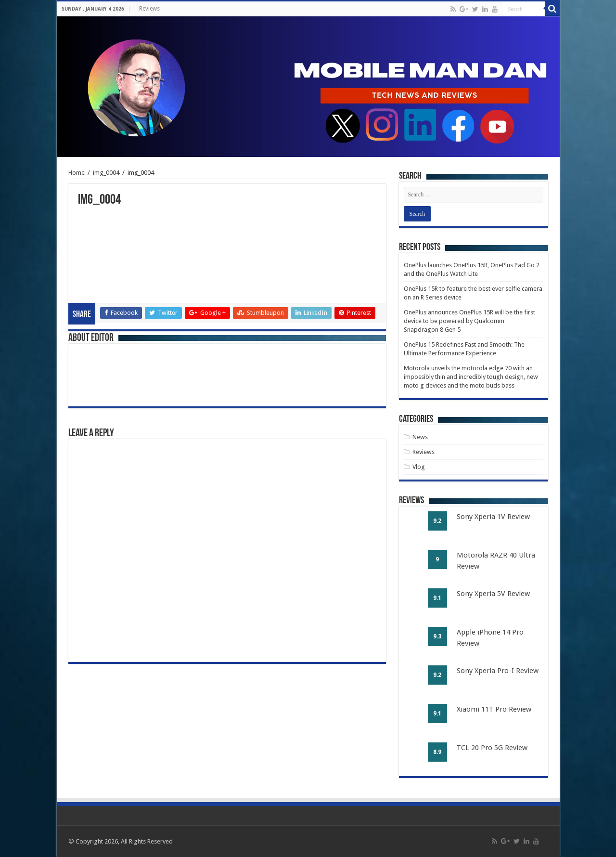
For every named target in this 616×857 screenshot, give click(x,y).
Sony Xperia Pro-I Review (498, 671)
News (420, 437)
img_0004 (106, 173)
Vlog (419, 467)
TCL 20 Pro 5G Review (492, 748)
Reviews (149, 9)
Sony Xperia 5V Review (493, 594)
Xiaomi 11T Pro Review (494, 709)
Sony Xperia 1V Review (493, 517)
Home (77, 173)
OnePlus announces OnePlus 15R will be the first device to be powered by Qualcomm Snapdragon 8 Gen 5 (469, 321)
